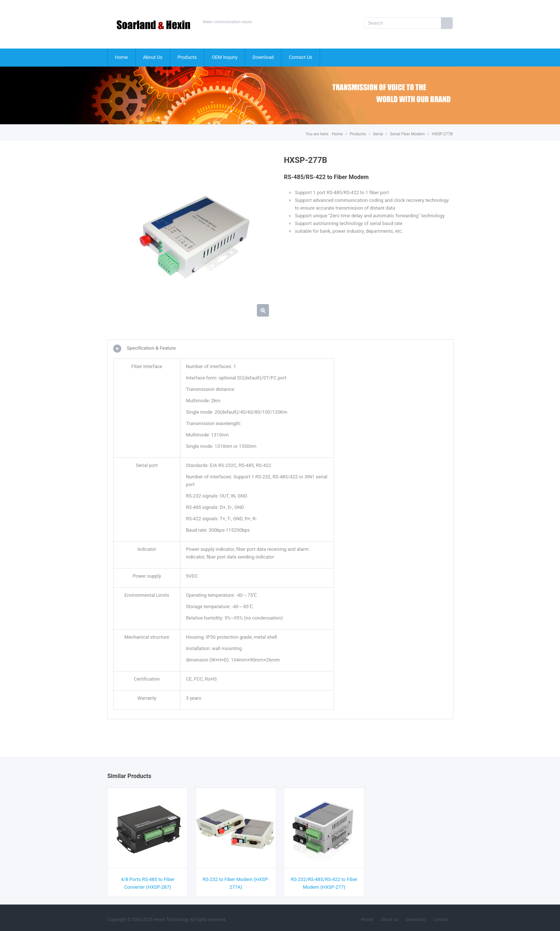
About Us (153, 57)
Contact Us (301, 57)
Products (187, 57)
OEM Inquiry (225, 57)
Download (263, 57)
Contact (441, 920)
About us (390, 920)
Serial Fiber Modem (407, 134)
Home (121, 57)
